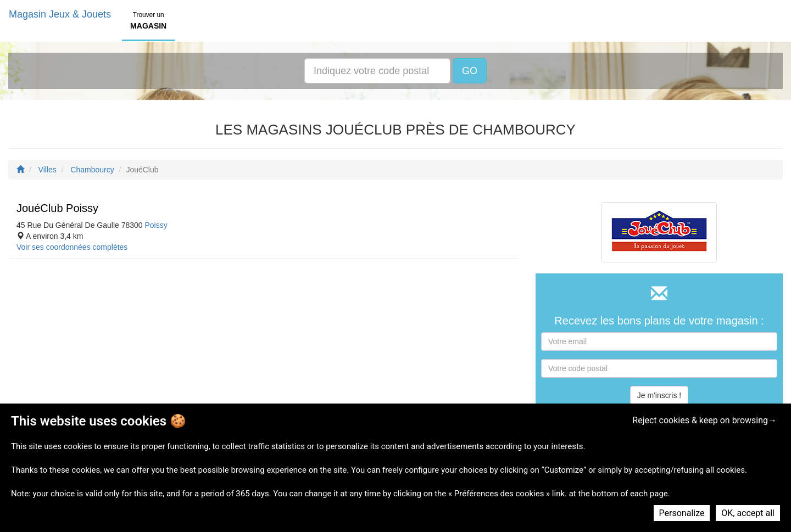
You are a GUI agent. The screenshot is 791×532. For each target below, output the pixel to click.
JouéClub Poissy (57, 208)
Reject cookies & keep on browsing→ (704, 420)
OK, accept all (748, 513)
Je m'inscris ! (659, 395)
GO (470, 71)
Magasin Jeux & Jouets (60, 14)
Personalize (682, 513)
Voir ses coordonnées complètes (72, 247)
